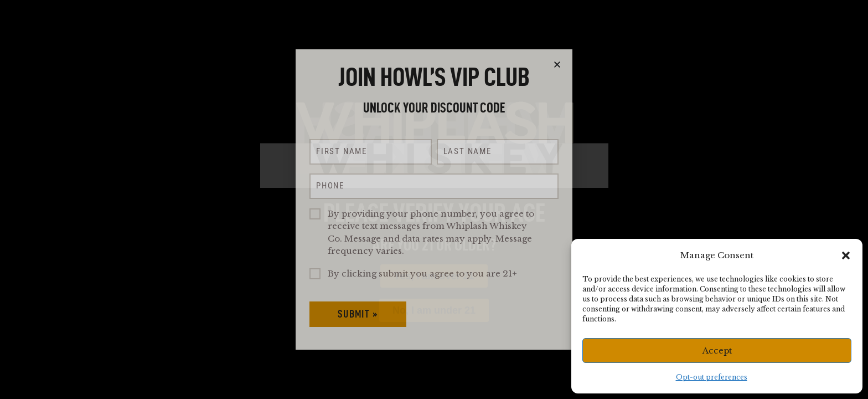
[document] (434, 199)
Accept (717, 351)
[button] (846, 255)
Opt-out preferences (712, 377)
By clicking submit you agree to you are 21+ (422, 273)
